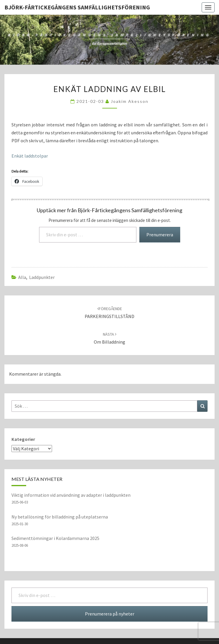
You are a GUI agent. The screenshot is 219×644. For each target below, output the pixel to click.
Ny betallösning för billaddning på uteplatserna (60, 517)
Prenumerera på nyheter (110, 614)
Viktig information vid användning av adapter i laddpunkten (71, 495)
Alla (22, 277)
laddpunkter (42, 277)
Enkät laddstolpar (30, 156)
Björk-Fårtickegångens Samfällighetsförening (77, 7)
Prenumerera (160, 235)
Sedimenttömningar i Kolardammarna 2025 (55, 538)
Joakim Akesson (130, 101)
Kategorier (23, 439)
